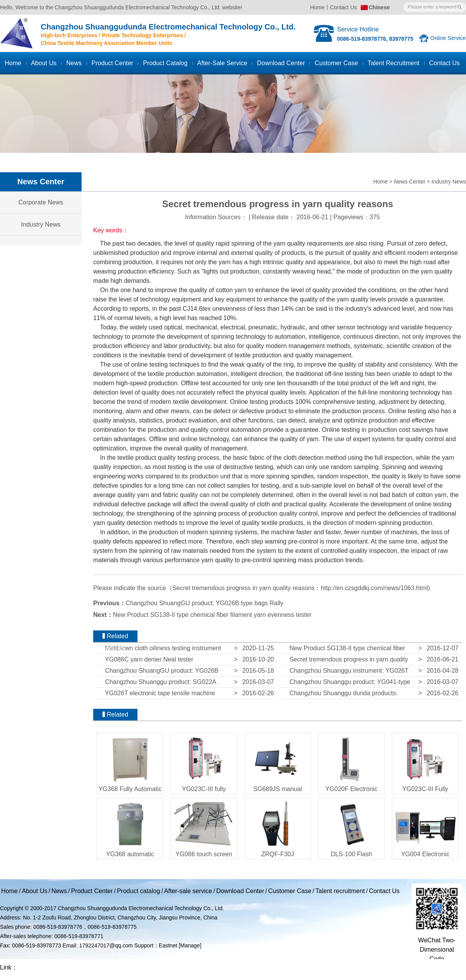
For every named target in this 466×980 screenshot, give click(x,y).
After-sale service (222, 63)
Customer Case (290, 891)
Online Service (448, 38)
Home (317, 7)
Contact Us (343, 7)
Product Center (113, 63)
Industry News (449, 182)
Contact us (444, 63)
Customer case (336, 63)
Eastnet (168, 945)
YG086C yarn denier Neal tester (148, 659)
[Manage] (190, 945)
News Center (409, 182)
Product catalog (165, 63)
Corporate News (41, 202)
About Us (44, 63)
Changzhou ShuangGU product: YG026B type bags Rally (205, 603)
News (74, 63)
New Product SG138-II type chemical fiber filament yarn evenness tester (212, 615)
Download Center (281, 63)
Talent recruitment (394, 63)
